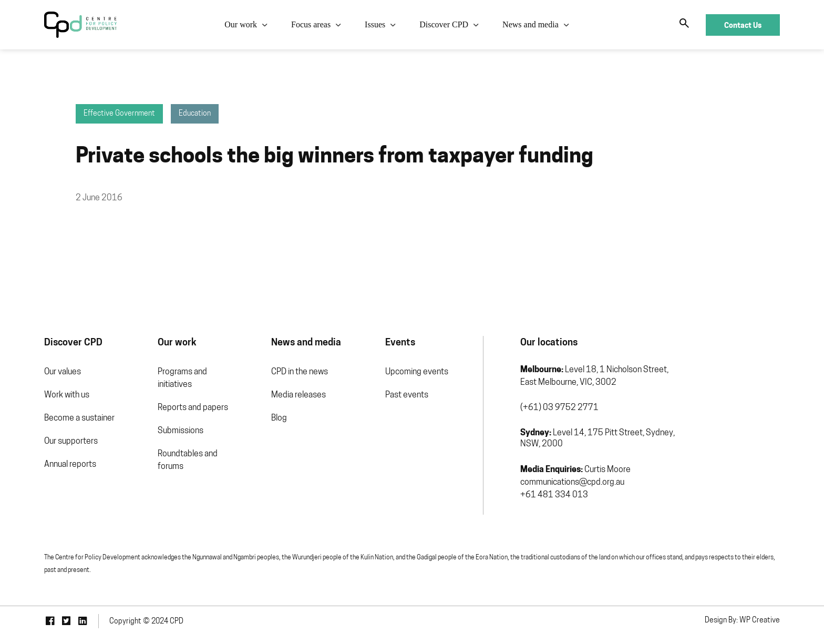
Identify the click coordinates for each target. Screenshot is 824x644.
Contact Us (743, 25)
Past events (407, 395)
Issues (375, 24)
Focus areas (311, 24)
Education (195, 114)
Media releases (298, 395)
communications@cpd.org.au (572, 483)
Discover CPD (444, 24)
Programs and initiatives (182, 379)
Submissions (181, 431)
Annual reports (70, 465)
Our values (63, 372)
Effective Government (119, 114)
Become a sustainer (79, 418)
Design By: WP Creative (742, 621)
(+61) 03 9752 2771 (559, 408)
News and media (531, 24)
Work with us (67, 395)
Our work (241, 24)
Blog (279, 418)
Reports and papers (193, 408)
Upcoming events (417, 372)
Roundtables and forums (188, 461)
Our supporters (71, 442)
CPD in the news (300, 372)
